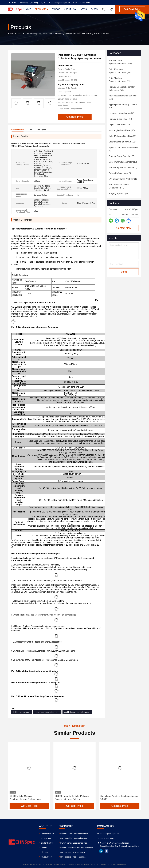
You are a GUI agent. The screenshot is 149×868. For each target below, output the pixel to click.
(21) (120, 80)
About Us (70, 9)
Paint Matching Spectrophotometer (74, 843)
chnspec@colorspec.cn (59, 3)
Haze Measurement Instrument (73, 852)
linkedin (101, 851)
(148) (123, 97)
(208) (120, 62)
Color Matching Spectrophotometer (39, 33)
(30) (120, 125)
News (84, 9)
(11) (122, 136)
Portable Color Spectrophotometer (74, 834)
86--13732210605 (81, 3)
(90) (121, 113)
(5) (123, 149)
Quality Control (47, 843)
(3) (118, 193)
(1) (123, 168)
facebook (107, 851)
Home (28, 9)
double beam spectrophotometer (77, 712)
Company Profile (48, 834)
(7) (122, 156)
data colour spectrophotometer (47, 712)
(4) (120, 173)
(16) (122, 130)
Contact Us (45, 848)
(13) (121, 119)
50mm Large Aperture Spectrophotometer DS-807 (119, 798)
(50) (123, 106)
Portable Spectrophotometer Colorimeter (77, 848)
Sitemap (44, 852)
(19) (123, 162)
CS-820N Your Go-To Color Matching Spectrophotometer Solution (72, 798)
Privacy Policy (47, 857)
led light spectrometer (22, 712)
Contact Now (124, 228)
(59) (122, 88)
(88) (120, 71)
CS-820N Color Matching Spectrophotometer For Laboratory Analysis (25, 798)
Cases (94, 9)
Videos (56, 9)
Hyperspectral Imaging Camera (73, 857)
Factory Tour (46, 838)
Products (42, 9)
